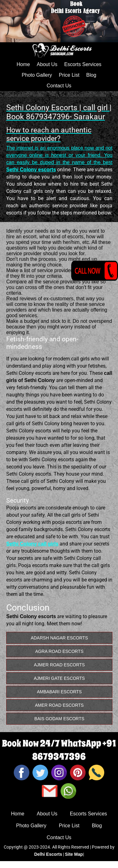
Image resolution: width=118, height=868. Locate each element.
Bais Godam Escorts (59, 719)
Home (23, 64)
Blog (91, 75)
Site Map (74, 854)
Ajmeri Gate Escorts (59, 678)
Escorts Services (83, 64)
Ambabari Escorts (59, 692)
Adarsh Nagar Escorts (59, 638)
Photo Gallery (37, 75)
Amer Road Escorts (59, 705)
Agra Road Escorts (59, 651)
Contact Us (59, 86)
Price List (69, 75)
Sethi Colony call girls (32, 544)
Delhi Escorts (48, 854)
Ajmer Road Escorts (59, 665)
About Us (47, 64)
